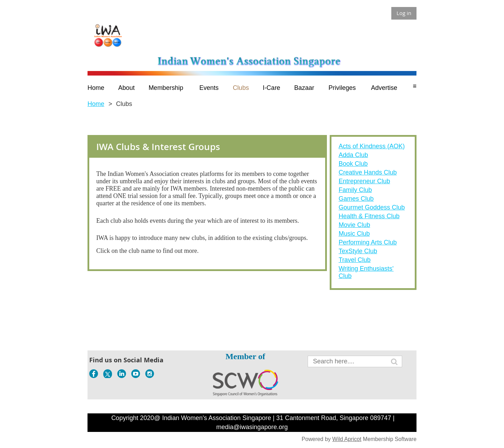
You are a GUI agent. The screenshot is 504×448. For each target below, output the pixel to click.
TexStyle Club (358, 251)
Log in (404, 13)
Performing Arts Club (367, 242)
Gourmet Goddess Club (372, 207)
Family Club (355, 190)
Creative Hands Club (367, 172)
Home (96, 104)
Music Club (354, 234)
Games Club (356, 199)
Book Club (353, 164)
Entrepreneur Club (364, 181)
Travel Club (354, 260)
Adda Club (353, 155)
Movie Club (354, 225)
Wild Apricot (347, 439)
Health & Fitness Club (369, 216)
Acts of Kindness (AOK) (372, 146)
